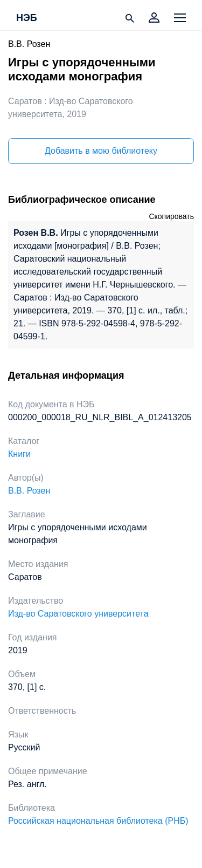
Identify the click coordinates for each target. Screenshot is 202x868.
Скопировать (171, 216)
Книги (19, 454)
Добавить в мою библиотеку (101, 151)
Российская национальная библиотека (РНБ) (98, 821)
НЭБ (27, 18)
